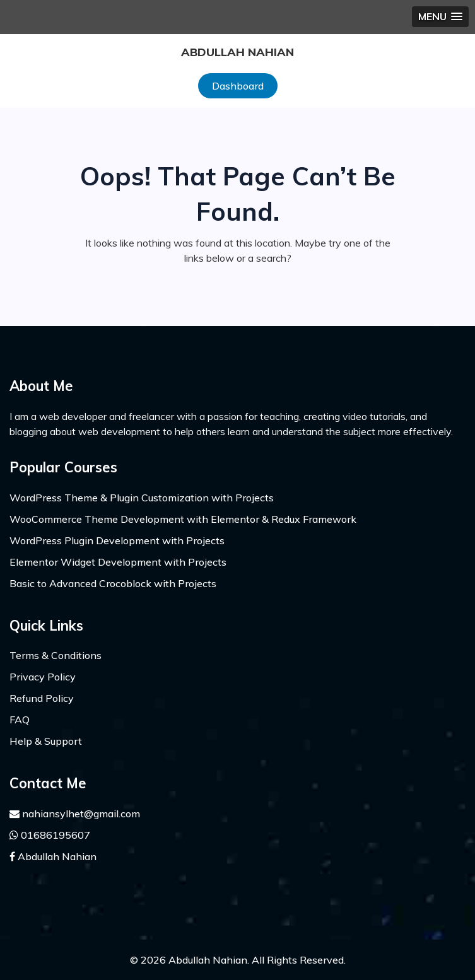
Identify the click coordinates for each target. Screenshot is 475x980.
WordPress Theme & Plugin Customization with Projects (142, 498)
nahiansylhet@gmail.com (75, 814)
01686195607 (50, 835)
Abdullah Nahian (237, 52)
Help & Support (46, 741)
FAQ (20, 720)
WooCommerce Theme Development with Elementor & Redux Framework (183, 519)
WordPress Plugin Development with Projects (117, 540)
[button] (440, 17)
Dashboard (238, 86)
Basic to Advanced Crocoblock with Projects (113, 583)
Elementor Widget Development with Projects (118, 562)
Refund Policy (42, 698)
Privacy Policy (43, 677)
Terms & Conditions (56, 655)
